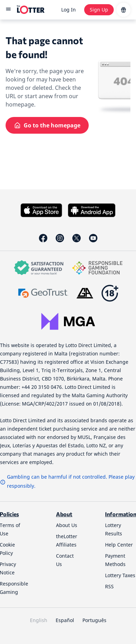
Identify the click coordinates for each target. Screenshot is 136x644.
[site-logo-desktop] (31, 10)
